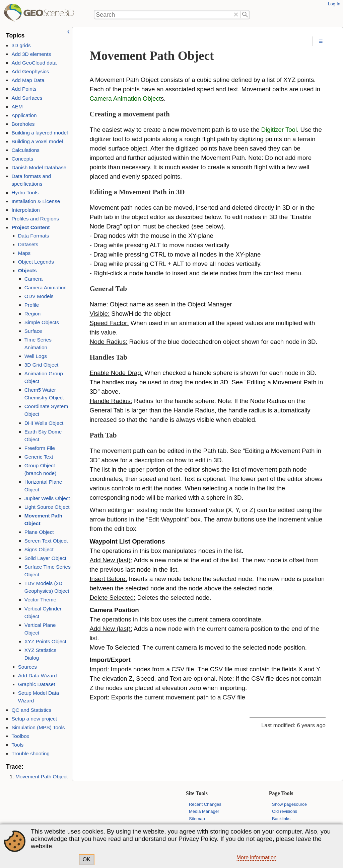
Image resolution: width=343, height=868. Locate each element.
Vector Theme (40, 600)
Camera (34, 279)
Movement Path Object (42, 777)
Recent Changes (205, 804)
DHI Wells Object (44, 423)
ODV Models (39, 296)
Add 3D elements (31, 54)
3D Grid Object (41, 365)
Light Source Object (47, 507)
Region (33, 314)
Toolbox (20, 736)
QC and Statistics (31, 710)
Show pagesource (289, 804)
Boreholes (23, 124)
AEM (17, 107)
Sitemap (197, 819)
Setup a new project (34, 719)
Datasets (28, 244)
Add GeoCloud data (34, 63)
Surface (33, 331)
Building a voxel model (37, 141)
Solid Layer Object (45, 558)
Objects (27, 270)
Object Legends (36, 262)
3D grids (21, 45)
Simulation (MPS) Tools (38, 727)
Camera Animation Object (125, 99)
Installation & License (36, 201)
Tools (17, 745)
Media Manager (204, 811)
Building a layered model (40, 133)
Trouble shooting (30, 753)
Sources (27, 667)
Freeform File (40, 448)
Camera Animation (46, 287)
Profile (32, 305)
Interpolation (25, 210)
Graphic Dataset (37, 684)
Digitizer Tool (279, 130)
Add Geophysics (30, 71)
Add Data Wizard (38, 676)
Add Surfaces (27, 98)
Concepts (22, 159)
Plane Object (39, 532)
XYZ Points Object (45, 641)
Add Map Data (28, 80)
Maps (24, 253)
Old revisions (285, 811)
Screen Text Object (46, 541)
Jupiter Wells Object (47, 498)
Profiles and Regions (35, 219)
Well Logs (36, 356)
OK (87, 859)
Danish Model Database (39, 167)
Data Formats (34, 236)
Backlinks (281, 819)
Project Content (30, 227)
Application (24, 115)
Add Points (24, 89)
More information (257, 857)
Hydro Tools (25, 192)
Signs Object (39, 549)
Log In (334, 4)
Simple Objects (42, 322)
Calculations (25, 150)
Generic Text (39, 457)
